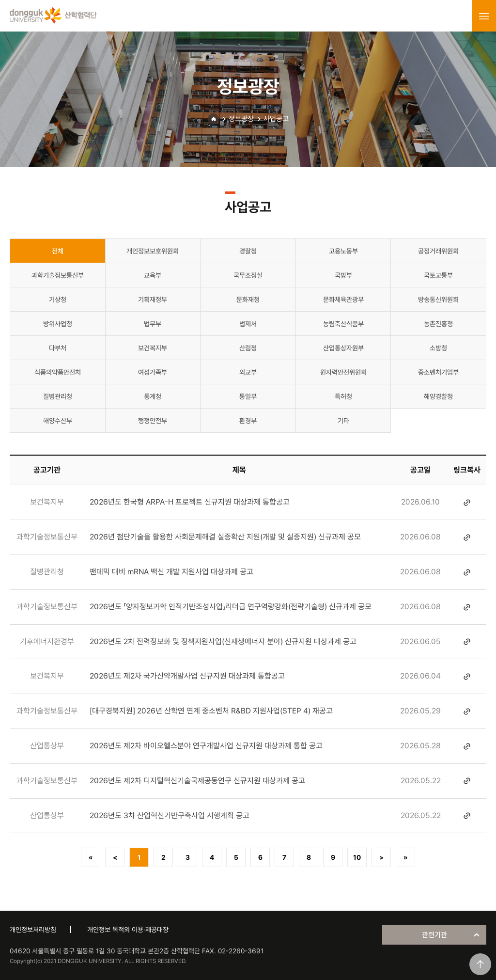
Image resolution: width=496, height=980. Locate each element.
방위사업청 (58, 324)
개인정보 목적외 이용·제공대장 (128, 930)
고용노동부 (343, 251)
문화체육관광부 (343, 300)
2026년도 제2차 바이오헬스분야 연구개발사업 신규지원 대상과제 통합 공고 (206, 746)
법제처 (248, 324)
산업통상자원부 (343, 348)
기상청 (58, 300)
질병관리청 (58, 396)
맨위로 (480, 964)
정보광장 (241, 119)
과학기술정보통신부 (58, 275)
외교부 (248, 372)
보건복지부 (153, 348)
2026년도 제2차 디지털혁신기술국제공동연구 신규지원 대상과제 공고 (197, 781)
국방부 (343, 275)
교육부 (153, 275)
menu (484, 16)
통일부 (248, 396)
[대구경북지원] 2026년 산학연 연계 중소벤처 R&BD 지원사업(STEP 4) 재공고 (211, 711)
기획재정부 (153, 300)
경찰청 (248, 251)
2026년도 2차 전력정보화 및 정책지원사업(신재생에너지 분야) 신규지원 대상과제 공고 (223, 641)
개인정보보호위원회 (153, 251)
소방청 (438, 348)
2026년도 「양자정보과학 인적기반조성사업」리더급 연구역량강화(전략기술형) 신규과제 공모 (231, 607)
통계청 (153, 396)
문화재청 (248, 300)
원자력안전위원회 (343, 372)
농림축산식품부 (343, 324)
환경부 (248, 421)
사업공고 (276, 119)
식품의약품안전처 (58, 372)
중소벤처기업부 (438, 372)
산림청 (248, 348)
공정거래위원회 (438, 251)
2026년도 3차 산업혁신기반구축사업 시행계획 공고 (170, 815)
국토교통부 (438, 275)
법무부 (153, 324)
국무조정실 (248, 275)
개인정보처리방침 (33, 930)
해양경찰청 (438, 396)
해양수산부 (58, 421)
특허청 (343, 396)
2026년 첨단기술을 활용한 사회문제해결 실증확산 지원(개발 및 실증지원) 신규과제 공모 (225, 537)
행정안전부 (153, 421)
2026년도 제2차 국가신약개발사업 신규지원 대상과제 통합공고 (187, 676)
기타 (343, 421)
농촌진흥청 (438, 324)
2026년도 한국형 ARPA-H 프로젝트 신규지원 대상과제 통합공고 (190, 502)
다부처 (58, 348)
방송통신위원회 (438, 300)
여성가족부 (153, 372)
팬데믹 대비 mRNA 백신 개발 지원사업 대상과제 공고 (171, 572)
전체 (58, 251)
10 (357, 857)
